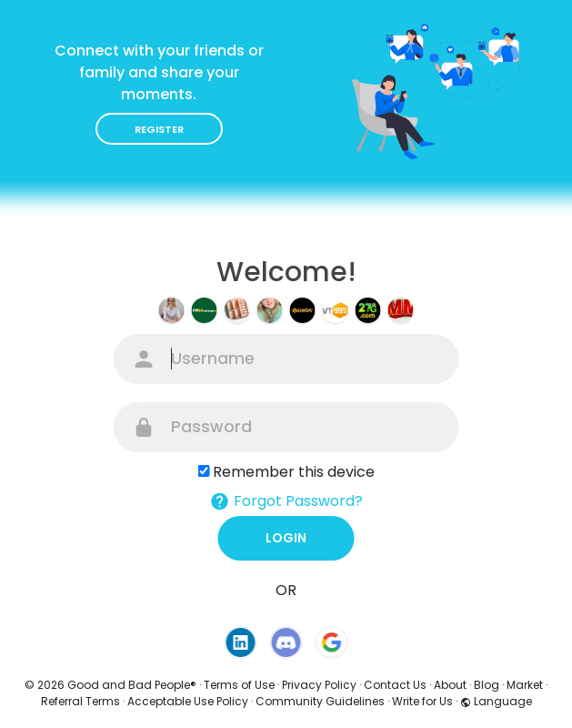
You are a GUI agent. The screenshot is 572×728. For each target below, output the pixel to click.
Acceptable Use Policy (188, 701)
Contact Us (395, 685)
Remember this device (294, 472)
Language (496, 701)
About (450, 685)
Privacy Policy (319, 685)
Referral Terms (80, 701)
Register (159, 129)
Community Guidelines (320, 701)
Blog (487, 685)
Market (525, 685)
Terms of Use (239, 685)
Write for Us (422, 701)
